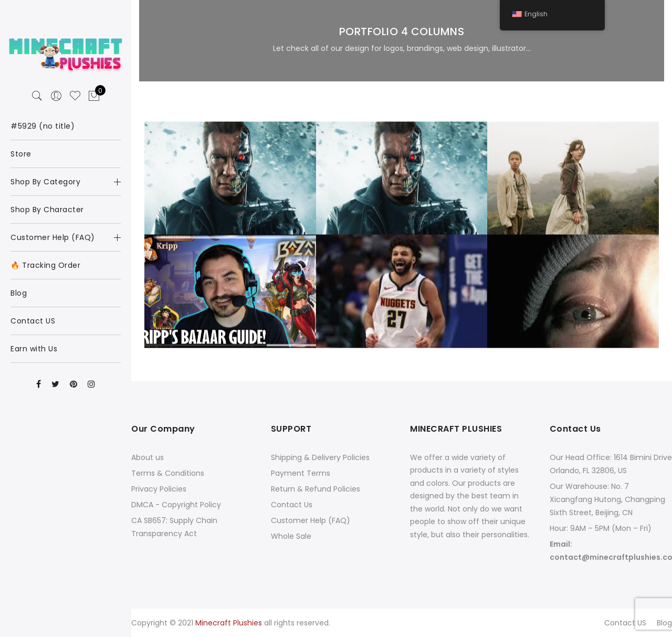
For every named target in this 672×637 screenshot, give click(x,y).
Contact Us (292, 505)
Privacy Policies (159, 489)
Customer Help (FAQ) (311, 520)
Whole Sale (291, 536)
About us (148, 457)
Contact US (625, 623)
